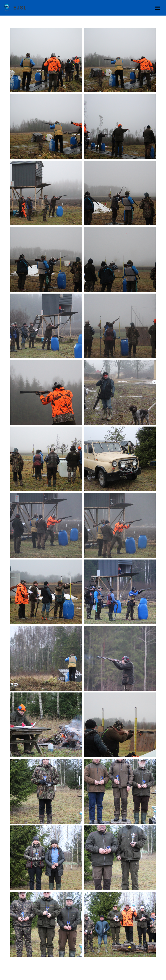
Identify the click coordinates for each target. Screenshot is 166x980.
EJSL (20, 8)
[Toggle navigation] (157, 8)
